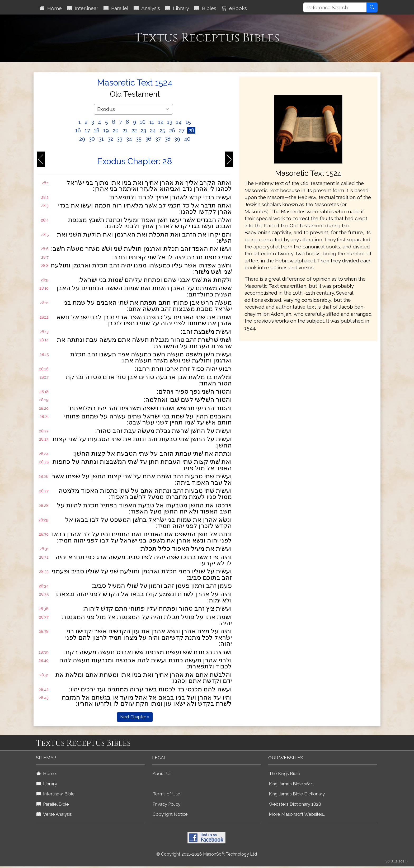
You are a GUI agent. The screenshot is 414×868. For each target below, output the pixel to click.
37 (158, 139)
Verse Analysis (54, 814)
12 (161, 122)
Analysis (147, 8)
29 (82, 139)
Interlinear (83, 8)
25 (163, 130)
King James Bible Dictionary (297, 794)
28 (191, 130)
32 (110, 139)
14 (179, 122)
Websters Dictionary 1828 (295, 804)
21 (125, 130)
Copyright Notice (170, 814)
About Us (162, 773)
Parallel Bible (53, 804)
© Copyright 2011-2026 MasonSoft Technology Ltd (207, 854)
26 (172, 130)
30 (92, 139)
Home (51, 8)
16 (78, 130)
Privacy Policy (166, 804)
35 (139, 139)
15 (188, 122)
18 (97, 130)
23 (143, 130)
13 (170, 122)
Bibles (205, 8)
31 (101, 139)
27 (182, 130)
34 (129, 139)
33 (120, 139)
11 (152, 122)
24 (153, 130)
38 (168, 139)
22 (134, 130)
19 (106, 130)
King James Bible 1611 (291, 784)
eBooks (234, 8)
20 (116, 130)
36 (148, 139)
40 (187, 139)
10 (143, 122)
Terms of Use (166, 794)
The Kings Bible (284, 773)
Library (177, 8)
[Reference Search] (335, 7)
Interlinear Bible (56, 794)
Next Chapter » (135, 717)
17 (87, 130)
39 (177, 139)
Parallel (116, 8)
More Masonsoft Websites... (297, 814)
